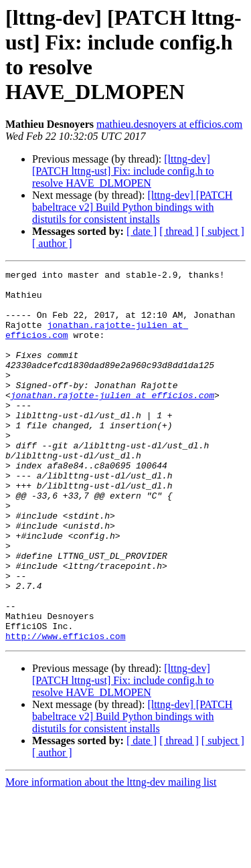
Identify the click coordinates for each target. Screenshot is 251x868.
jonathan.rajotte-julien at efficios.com (112, 421)
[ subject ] (223, 231)
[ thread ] (179, 231)
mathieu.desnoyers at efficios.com (169, 124)
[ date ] (142, 231)
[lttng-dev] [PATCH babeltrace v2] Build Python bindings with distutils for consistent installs (132, 207)
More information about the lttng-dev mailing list (111, 856)
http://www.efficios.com (65, 710)
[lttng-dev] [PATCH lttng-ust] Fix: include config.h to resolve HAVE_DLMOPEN (123, 171)
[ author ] (52, 243)
